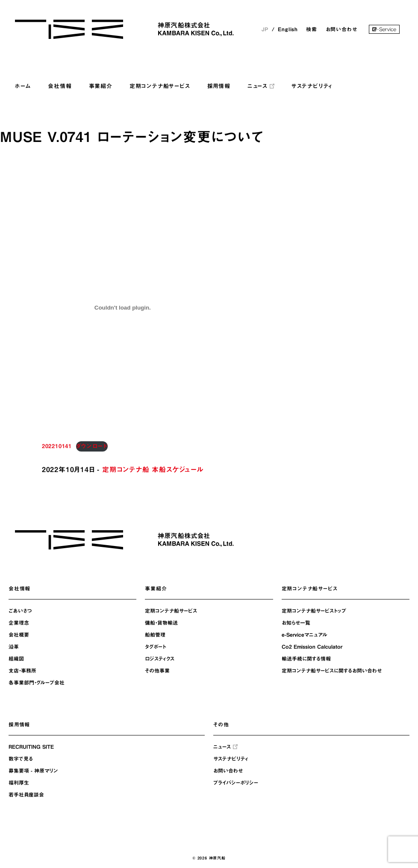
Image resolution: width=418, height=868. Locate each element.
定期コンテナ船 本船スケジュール (153, 469)
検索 (312, 29)
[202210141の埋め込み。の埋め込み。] (123, 307)
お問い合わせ (341, 29)
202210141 (57, 446)
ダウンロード (92, 446)
